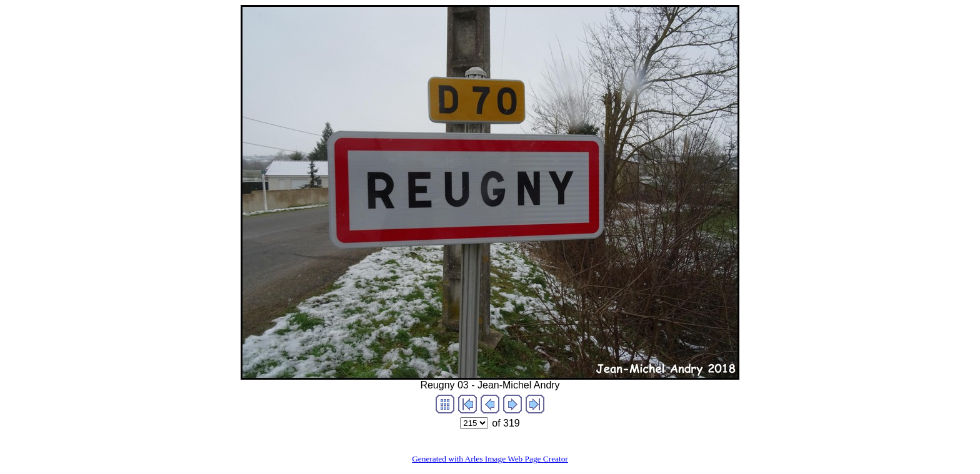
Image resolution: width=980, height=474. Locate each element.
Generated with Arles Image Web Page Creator (490, 459)
